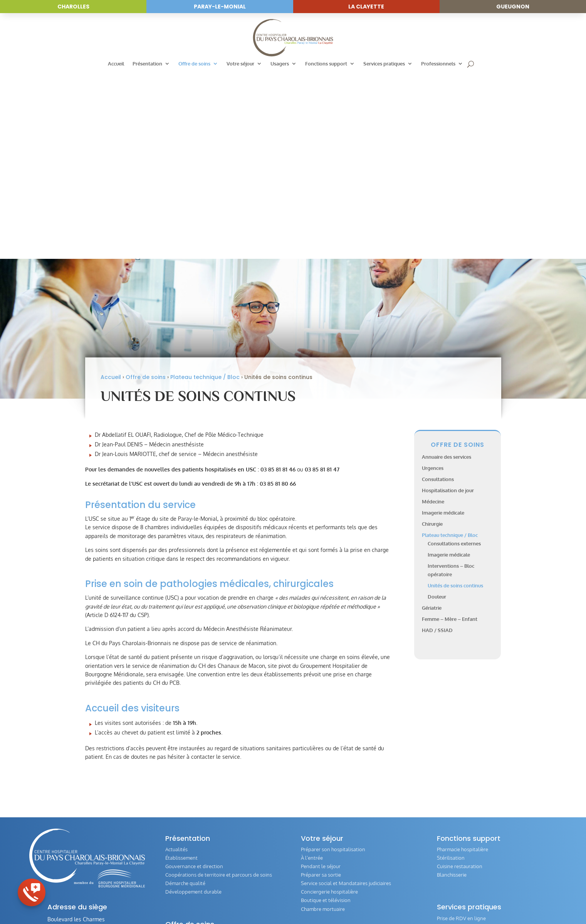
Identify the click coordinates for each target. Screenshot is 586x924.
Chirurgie (432, 339)
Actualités (176, 665)
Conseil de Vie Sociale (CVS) (332, 776)
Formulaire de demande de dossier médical (486, 759)
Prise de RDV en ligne (461, 733)
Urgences (433, 283)
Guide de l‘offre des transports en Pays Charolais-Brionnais (493, 788)
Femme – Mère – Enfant (450, 434)
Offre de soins (194, 64)
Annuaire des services (447, 272)
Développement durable (193, 707)
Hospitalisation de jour (448, 306)
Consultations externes (454, 359)
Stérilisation (451, 673)
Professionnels (438, 64)
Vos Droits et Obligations (330, 793)
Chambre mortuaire (323, 724)
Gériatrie (432, 423)
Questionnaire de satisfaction (470, 768)
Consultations (438, 295)
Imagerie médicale (443, 328)
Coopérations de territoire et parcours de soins (219, 690)
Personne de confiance (463, 751)
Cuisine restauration (460, 682)
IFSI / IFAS (448, 868)
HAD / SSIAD (437, 445)
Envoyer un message (83, 786)
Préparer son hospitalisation (333, 665)
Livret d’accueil (318, 785)
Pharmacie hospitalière (463, 665)
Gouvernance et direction (194, 682)
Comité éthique (454, 776)
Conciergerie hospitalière (329, 707)
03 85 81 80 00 (71, 766)
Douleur (437, 412)
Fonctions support (326, 64)
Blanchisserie (452, 690)
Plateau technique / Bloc (205, 192)
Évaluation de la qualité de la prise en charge (352, 810)
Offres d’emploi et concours (468, 851)
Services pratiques (384, 64)
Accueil (116, 64)
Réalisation (429, 904)
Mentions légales (325, 904)
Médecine (433, 317)
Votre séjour (240, 64)
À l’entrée (312, 673)
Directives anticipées (460, 799)
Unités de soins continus (455, 401)
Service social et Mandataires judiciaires (346, 699)
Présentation (147, 64)
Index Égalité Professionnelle (470, 859)
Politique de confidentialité (380, 904)
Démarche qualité (185, 699)
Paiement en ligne (457, 742)
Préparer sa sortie (321, 690)
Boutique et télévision (326, 716)
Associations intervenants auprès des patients (353, 802)
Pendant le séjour (321, 682)
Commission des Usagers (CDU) (337, 768)
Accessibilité (287, 904)
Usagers (280, 64)
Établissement (181, 673)
